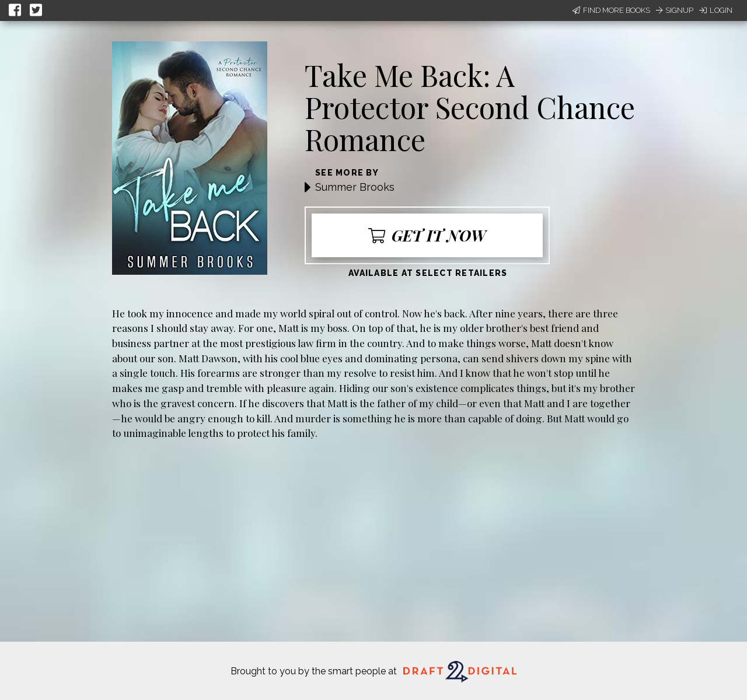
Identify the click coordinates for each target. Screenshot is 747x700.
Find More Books (611, 10)
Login (716, 10)
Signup (675, 10)
